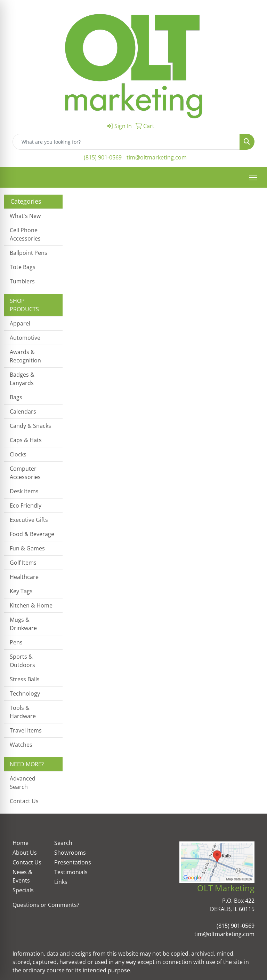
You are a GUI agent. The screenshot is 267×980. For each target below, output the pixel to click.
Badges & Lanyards (22, 379)
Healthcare (24, 577)
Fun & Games (27, 548)
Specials (23, 890)
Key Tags (21, 591)
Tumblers (22, 281)
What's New (25, 216)
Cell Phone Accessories (25, 234)
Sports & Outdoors (22, 661)
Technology (25, 693)
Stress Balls (25, 679)
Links (61, 882)
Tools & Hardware (23, 712)
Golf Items (23, 563)
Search (63, 843)
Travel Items (26, 730)
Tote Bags (23, 267)
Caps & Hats (26, 440)
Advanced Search (23, 783)
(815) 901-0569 (103, 157)
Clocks (18, 454)
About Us (25, 853)
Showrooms (70, 853)
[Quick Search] (126, 142)
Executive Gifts (29, 520)
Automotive (25, 338)
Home (21, 843)
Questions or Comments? (46, 905)
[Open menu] (253, 178)
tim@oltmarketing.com (157, 157)
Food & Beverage (32, 534)
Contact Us (24, 801)
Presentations (71, 862)
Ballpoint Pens (29, 253)
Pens (16, 642)
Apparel (20, 323)
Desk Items (24, 491)
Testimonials (71, 872)
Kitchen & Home (31, 605)
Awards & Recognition (25, 356)
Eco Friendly (26, 505)
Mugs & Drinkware (23, 624)
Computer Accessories (25, 473)
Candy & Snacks (30, 426)
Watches (21, 745)
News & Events (22, 876)
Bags (16, 397)
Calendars (23, 411)
